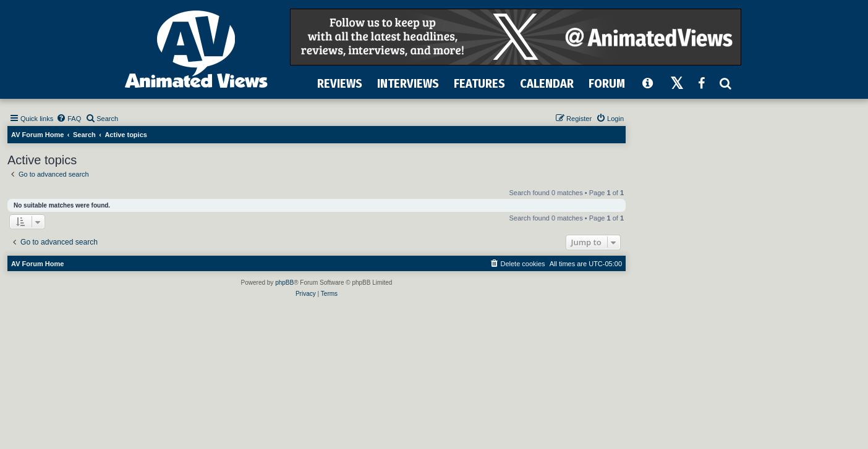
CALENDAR (547, 83)
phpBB (284, 283)
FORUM (607, 83)
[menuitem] (69, 119)
